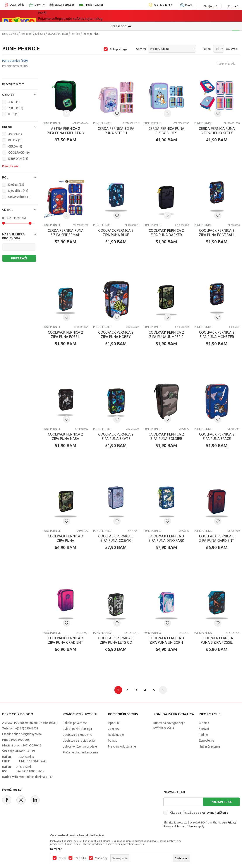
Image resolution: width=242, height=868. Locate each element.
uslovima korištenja (215, 813)
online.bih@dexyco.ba (27, 734)
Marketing (101, 858)
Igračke (77, 16)
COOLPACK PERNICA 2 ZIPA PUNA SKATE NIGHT (116, 439)
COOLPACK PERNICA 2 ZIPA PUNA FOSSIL (65, 335)
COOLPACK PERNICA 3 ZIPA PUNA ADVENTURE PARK (65, 540)
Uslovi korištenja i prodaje (80, 746)
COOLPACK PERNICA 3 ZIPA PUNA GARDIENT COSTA (217, 540)
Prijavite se (221, 802)
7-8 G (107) (16, 108)
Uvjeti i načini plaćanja (77, 729)
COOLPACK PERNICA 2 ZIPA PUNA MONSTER (217, 335)
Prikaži (207, 49)
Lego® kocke (99, 16)
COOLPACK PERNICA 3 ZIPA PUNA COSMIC (116, 538)
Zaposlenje (206, 741)
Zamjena (114, 729)
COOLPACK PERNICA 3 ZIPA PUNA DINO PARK (166, 538)
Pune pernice (15, 61)
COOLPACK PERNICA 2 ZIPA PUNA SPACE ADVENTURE (217, 439)
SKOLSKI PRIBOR (58, 34)
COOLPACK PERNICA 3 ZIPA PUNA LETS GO (116, 640)
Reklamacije (116, 735)
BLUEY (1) (15, 140)
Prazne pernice (15, 66)
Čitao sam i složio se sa (199, 813)
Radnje (203, 735)
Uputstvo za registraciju (79, 741)
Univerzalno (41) (19, 197)
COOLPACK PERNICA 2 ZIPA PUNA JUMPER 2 (166, 335)
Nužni (62, 858)
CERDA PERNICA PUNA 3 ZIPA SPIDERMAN (66, 233)
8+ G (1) (13, 114)
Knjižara (40, 34)
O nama (204, 723)
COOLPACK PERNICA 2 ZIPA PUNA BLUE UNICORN (116, 235)
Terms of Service (187, 826)
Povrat (112, 741)
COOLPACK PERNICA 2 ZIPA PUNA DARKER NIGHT (166, 235)
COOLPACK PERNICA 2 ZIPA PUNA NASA (65, 436)
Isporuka (114, 723)
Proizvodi (26, 34)
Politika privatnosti (75, 723)
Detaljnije (56, 849)
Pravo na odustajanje (122, 746)
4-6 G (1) (14, 102)
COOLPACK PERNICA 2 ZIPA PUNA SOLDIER (166, 436)
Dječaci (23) (16, 185)
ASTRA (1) (15, 134)
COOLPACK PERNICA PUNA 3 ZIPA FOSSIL (217, 640)
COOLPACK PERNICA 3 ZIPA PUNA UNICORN (166, 640)
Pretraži (19, 258)
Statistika (80, 858)
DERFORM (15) (18, 159)
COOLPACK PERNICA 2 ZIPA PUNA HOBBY (116, 335)
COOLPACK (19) (19, 153)
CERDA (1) (15, 146)
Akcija (120, 16)
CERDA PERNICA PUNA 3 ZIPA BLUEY (166, 131)
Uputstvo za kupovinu (77, 735)
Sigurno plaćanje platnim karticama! (121, 26)
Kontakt (204, 729)
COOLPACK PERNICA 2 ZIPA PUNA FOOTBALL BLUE (217, 235)
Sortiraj (141, 49)
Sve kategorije (53, 16)
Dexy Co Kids (10, 34)
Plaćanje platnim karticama (80, 752)
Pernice (75, 34)
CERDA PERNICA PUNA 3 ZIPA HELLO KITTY (217, 131)
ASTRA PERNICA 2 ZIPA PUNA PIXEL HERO (66, 131)
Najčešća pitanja (209, 746)
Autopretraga (119, 49)
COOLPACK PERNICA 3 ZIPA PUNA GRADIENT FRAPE (65, 642)
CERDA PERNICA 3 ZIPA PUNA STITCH (116, 131)
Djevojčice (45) (18, 191)
